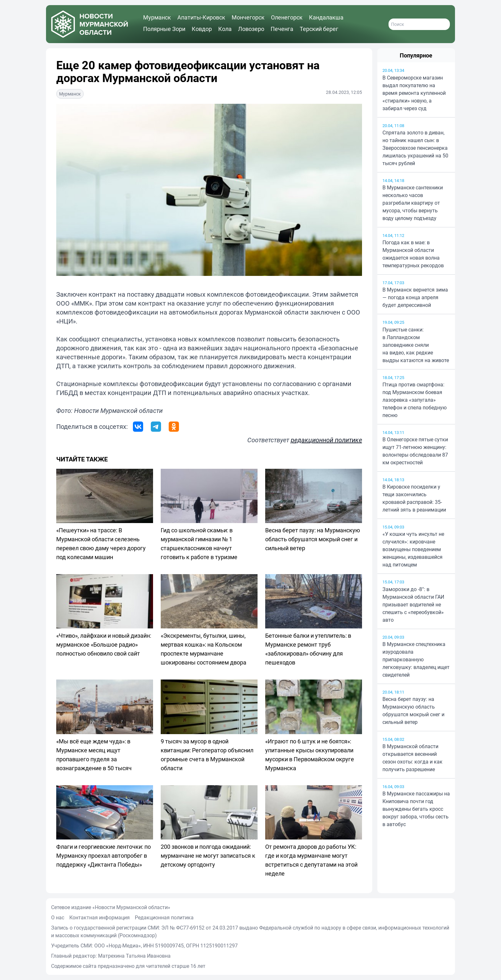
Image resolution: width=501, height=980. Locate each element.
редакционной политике (326, 440)
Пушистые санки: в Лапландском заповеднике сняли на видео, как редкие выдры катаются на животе (416, 345)
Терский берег (319, 29)
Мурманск (157, 17)
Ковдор (202, 29)
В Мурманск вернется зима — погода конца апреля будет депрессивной (415, 297)
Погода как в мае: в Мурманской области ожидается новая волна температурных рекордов (413, 254)
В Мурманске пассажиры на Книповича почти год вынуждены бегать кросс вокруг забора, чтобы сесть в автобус (416, 809)
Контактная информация (100, 917)
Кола (225, 29)
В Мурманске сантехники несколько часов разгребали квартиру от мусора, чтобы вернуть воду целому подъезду (413, 203)
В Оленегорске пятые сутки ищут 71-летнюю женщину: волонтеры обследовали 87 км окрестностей (415, 451)
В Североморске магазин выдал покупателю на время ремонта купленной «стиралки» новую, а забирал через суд (414, 93)
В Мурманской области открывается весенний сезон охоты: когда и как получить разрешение (412, 758)
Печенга (282, 29)
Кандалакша (326, 17)
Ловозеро (251, 29)
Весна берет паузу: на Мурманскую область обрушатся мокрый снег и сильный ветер (413, 710)
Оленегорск (287, 17)
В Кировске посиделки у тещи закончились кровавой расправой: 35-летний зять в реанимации (414, 498)
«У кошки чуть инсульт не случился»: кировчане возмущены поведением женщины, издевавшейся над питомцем (413, 549)
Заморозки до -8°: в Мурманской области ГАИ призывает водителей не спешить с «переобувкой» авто (413, 604)
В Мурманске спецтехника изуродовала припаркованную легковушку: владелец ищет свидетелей (416, 659)
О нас (58, 917)
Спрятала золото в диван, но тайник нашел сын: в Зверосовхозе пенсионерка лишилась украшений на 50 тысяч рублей (415, 148)
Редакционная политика (164, 917)
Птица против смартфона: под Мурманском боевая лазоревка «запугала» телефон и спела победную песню (415, 400)
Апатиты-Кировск (201, 17)
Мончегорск (248, 17)
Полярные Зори (164, 29)
